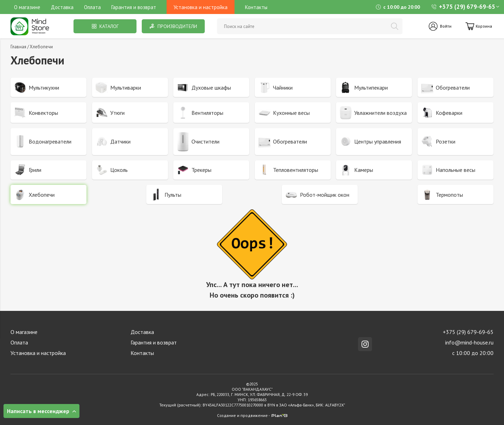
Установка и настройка (38, 353)
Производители (173, 26)
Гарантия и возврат (134, 7)
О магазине (27, 7)
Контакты (256, 7)
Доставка (62, 7)
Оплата (92, 7)
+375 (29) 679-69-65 (463, 7)
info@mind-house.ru (469, 342)
